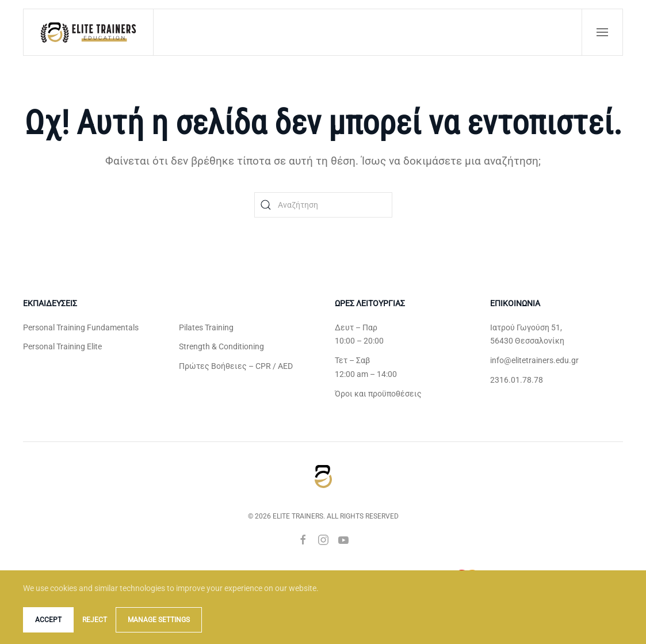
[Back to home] (89, 32)
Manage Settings (159, 620)
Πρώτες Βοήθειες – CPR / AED (236, 366)
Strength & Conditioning (221, 346)
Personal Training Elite (62, 346)
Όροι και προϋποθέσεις (378, 394)
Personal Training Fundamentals (81, 327)
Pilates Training (206, 327)
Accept (48, 620)
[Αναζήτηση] (323, 205)
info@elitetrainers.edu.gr (534, 360)
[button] (602, 32)
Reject (95, 620)
